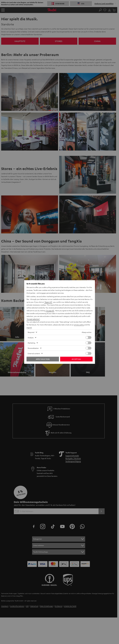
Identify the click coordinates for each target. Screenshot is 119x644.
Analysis (31, 338)
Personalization (33, 348)
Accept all (76, 359)
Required (31, 332)
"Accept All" (50, 311)
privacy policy (79, 325)
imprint (29, 327)
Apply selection (43, 359)
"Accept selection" (33, 319)
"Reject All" (48, 302)
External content (34, 353)
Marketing (31, 343)
